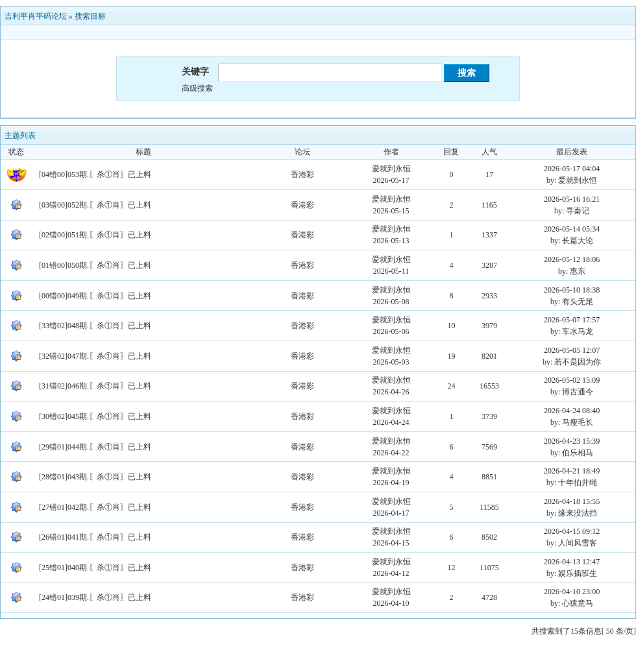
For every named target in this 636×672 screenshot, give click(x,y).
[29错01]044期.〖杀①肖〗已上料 (95, 447)
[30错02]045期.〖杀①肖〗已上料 (95, 416)
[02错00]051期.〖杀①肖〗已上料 (95, 235)
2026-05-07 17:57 (572, 320)
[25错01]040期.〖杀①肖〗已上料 (95, 568)
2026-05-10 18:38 (572, 290)
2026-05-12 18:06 (572, 259)
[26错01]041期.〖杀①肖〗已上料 (95, 537)
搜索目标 (90, 16)
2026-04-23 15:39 (572, 441)
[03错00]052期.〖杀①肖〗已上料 (95, 205)
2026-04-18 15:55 (572, 501)
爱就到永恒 (391, 169)
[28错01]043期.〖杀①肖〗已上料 (95, 477)
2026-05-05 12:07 (572, 350)
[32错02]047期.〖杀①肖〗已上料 (95, 356)
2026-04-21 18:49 (572, 471)
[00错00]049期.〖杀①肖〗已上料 (95, 296)
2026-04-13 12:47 (572, 562)
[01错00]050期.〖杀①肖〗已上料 (95, 265)
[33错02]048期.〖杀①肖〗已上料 (95, 326)
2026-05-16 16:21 (572, 199)
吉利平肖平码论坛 (36, 16)
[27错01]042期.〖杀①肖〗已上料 (95, 507)
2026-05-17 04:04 (572, 169)
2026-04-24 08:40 (572, 411)
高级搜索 (197, 88)
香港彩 (302, 174)
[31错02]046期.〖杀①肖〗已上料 (95, 386)
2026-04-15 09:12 (572, 531)
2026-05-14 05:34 (572, 229)
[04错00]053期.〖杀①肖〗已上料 (95, 174)
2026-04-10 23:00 (572, 592)
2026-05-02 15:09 (572, 380)
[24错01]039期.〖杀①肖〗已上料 (95, 597)
